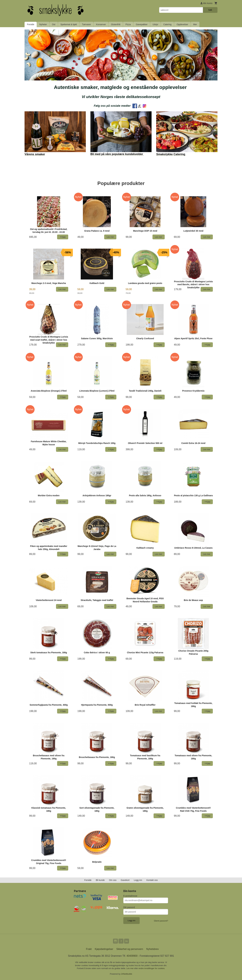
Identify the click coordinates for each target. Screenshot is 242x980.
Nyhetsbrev (153, 949)
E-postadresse (130, 896)
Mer (195, 24)
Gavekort (125, 880)
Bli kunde (100, 880)
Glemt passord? (161, 921)
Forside (31, 24)
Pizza (128, 24)
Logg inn (138, 880)
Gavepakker (142, 24)
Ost (54, 24)
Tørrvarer (86, 24)
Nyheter (43, 24)
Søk (210, 10)
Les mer (130, 968)
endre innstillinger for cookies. (152, 968)
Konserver (101, 24)
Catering (167, 24)
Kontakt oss (152, 880)
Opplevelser (182, 24)
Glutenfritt (116, 24)
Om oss (113, 880)
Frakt (89, 949)
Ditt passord (129, 907)
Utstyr (155, 24)
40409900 (132, 956)
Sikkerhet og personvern (130, 949)
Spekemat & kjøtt (69, 24)
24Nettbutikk (127, 974)
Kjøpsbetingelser (104, 949)
